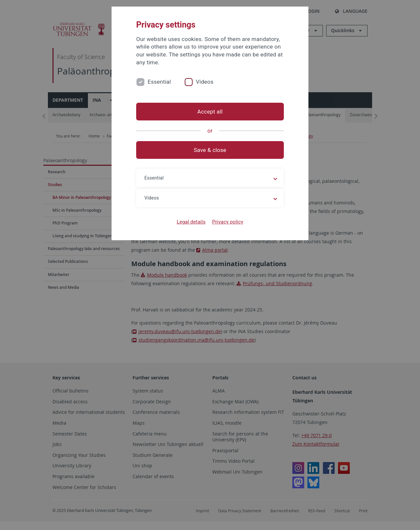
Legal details (191, 222)
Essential (159, 82)
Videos (205, 82)
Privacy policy (228, 222)
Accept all (210, 112)
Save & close (210, 150)
